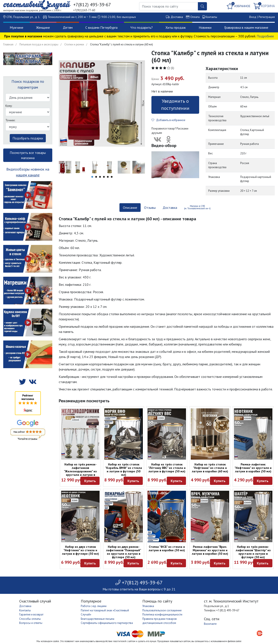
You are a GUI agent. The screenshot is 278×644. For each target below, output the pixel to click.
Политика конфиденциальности (162, 614)
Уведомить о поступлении (175, 105)
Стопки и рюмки (74, 44)
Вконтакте (210, 624)
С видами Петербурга (101, 27)
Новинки (205, 27)
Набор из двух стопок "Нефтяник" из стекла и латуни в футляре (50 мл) (80, 550)
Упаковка (148, 606)
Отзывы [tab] (150, 208)
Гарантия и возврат (31, 614)
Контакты (211, 17)
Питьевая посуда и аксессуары (39, 44)
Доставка (177, 17)
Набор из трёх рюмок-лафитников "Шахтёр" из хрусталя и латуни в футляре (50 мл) (253, 552)
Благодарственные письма (98, 619)
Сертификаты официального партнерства (107, 623)
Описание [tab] (130, 208)
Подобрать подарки (28, 138)
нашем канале (28, 175)
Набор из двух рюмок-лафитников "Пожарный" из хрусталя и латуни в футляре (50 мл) (124, 552)
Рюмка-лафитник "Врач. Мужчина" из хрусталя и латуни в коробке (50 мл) (210, 550)
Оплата (195, 17)
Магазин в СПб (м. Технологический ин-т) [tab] (197, 207)
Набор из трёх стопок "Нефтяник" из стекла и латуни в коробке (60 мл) (210, 468)
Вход (253, 17)
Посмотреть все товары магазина (28, 155)
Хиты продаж (176, 27)
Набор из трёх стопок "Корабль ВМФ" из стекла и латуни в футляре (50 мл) (124, 470)
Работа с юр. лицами (94, 606)
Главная (8, 44)
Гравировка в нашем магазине (246, 27)
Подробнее (265, 36)
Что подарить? (142, 27)
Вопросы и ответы (31, 623)
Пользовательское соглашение (162, 610)
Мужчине (17, 27)
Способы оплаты (30, 619)
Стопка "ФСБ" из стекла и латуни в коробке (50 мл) (167, 548)
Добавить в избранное (168, 120)
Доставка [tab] (170, 208)
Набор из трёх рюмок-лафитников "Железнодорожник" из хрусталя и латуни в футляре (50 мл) (80, 471)
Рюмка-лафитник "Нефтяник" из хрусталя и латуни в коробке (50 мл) (253, 468)
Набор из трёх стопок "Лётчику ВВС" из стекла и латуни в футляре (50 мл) (167, 468)
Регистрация (267, 17)
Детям (68, 27)
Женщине (43, 27)
